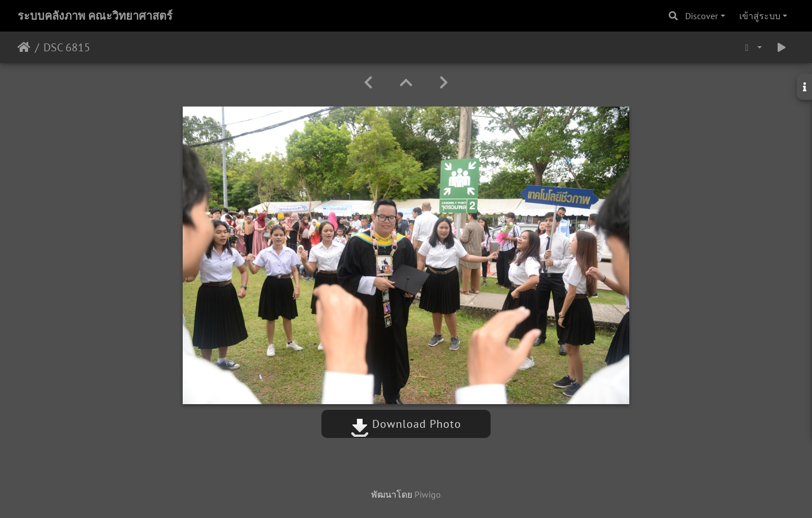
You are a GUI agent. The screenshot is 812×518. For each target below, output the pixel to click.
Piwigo (428, 494)
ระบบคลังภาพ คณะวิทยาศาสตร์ (95, 16)
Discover (701, 16)
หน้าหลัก (24, 47)
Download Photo (406, 424)
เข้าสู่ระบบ (760, 16)
